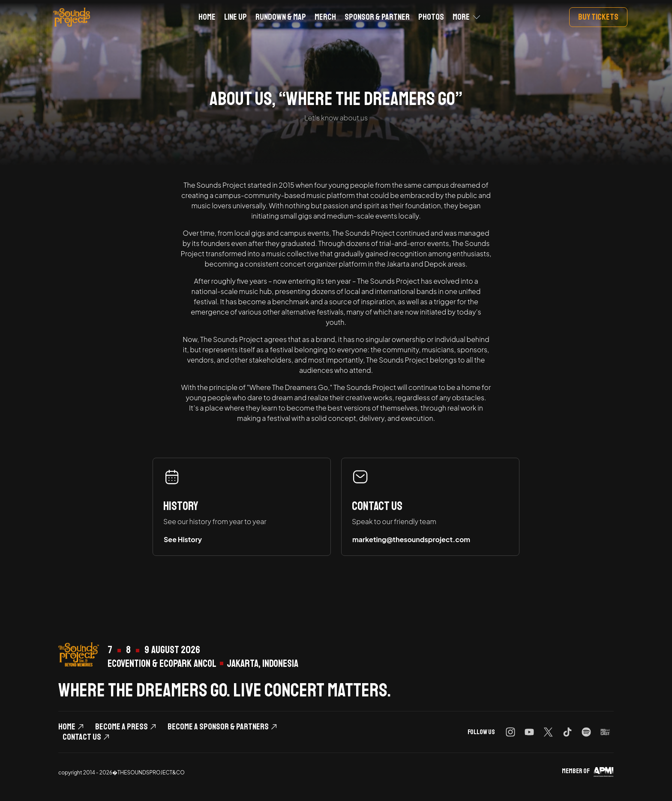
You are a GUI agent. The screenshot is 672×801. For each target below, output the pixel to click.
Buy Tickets (598, 17)
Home (67, 727)
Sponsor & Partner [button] (377, 17)
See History (183, 539)
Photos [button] (431, 17)
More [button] (461, 17)
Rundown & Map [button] (281, 17)
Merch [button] (325, 17)
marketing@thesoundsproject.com (411, 539)
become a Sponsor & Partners (218, 727)
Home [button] (207, 17)
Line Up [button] (235, 17)
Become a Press (121, 727)
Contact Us (82, 737)
